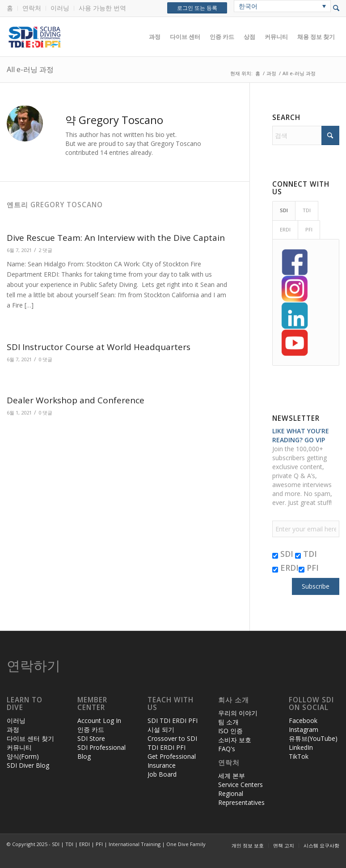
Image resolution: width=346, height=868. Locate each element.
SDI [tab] (284, 210)
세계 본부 (232, 776)
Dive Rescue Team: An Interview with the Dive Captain (116, 238)
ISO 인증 (230, 731)
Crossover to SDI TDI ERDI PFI (172, 743)
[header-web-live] (107, 37)
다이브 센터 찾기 (30, 738)
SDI (283, 554)
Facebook (303, 720)
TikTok (299, 756)
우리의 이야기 (238, 713)
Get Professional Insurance (172, 761)
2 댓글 (45, 250)
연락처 (32, 8)
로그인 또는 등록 (197, 8)
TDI (306, 554)
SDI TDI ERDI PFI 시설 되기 (173, 725)
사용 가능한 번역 (102, 8)
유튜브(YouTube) (313, 738)
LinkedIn (301, 747)
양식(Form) (23, 756)
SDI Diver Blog (28, 765)
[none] (282, 6)
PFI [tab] (309, 229)
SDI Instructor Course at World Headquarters (99, 347)
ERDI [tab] (285, 229)
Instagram (304, 729)
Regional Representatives (241, 798)
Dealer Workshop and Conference (76, 400)
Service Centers (241, 785)
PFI (309, 568)
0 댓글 (45, 359)
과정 (13, 729)
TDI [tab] (307, 210)
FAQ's (227, 749)
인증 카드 (91, 729)
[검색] (306, 135)
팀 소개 (228, 722)
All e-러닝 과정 (30, 69)
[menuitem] (12, 8)
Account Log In (99, 720)
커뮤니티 (19, 747)
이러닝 (60, 8)
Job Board (162, 774)
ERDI (285, 568)
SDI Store (91, 738)
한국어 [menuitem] (248, 6)
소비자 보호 (235, 740)
